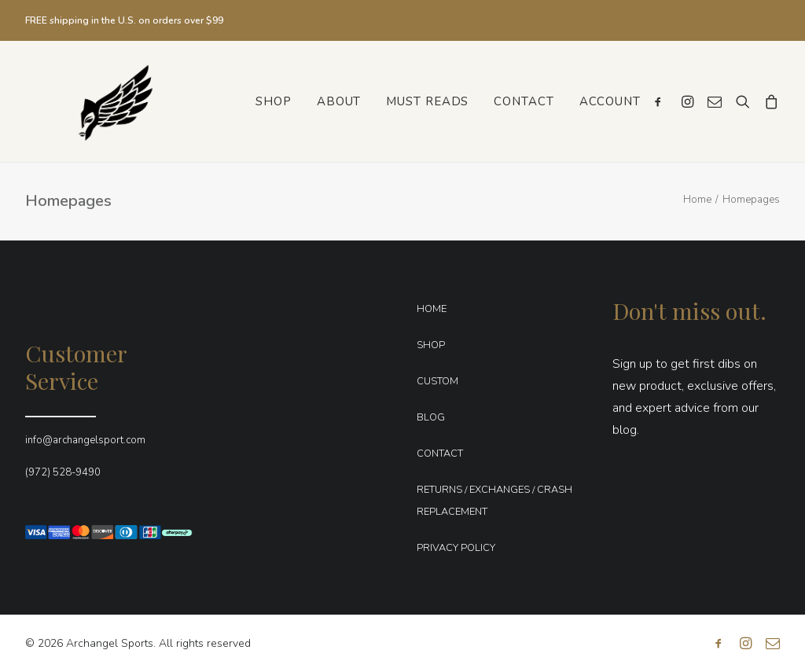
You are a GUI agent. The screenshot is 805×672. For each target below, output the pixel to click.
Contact (524, 101)
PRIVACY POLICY (456, 548)
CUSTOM (437, 381)
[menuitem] (274, 101)
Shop (274, 101)
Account (610, 101)
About (339, 101)
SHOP (431, 345)
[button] (662, 101)
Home (697, 200)
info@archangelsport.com (85, 440)
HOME (432, 309)
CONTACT (440, 454)
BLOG (431, 417)
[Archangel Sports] (98, 101)
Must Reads (427, 101)
